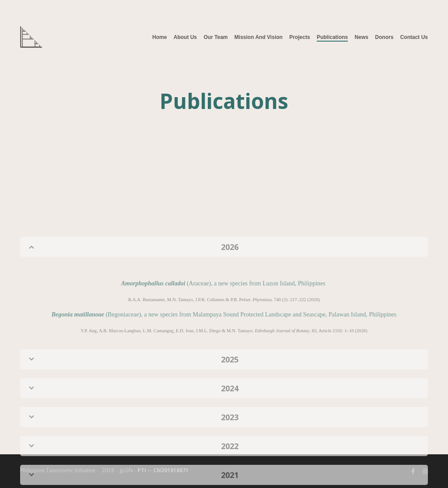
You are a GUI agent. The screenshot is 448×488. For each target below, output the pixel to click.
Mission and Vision (259, 37)
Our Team (215, 37)
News (362, 37)
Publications (332, 37)
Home (159, 37)
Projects (299, 37)
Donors (384, 37)
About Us (185, 37)
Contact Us (414, 37)
